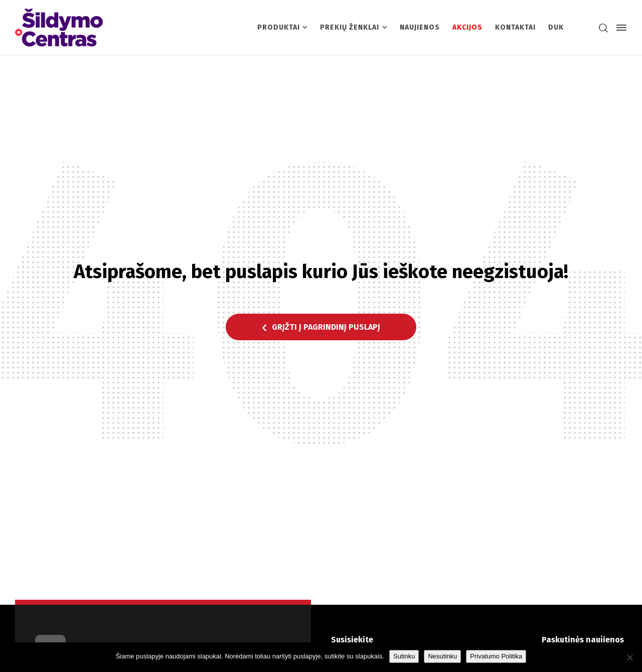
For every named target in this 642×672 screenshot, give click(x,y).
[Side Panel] (619, 28)
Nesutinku (442, 656)
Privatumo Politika (496, 656)
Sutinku (404, 656)
